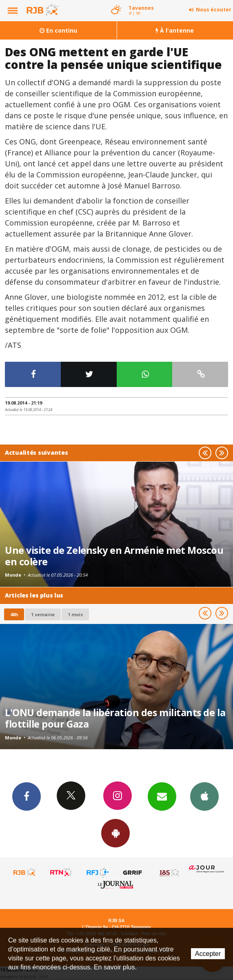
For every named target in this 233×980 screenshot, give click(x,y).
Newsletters (162, 796)
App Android (115, 833)
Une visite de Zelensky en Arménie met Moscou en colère (114, 556)
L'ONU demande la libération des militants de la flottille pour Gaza (115, 718)
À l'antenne (175, 30)
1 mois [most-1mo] (75, 614)
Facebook (27, 796)
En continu (58, 30)
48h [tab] (14, 614)
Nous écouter (214, 10)
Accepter (208, 954)
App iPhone (204, 796)
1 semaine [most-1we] (43, 614)
